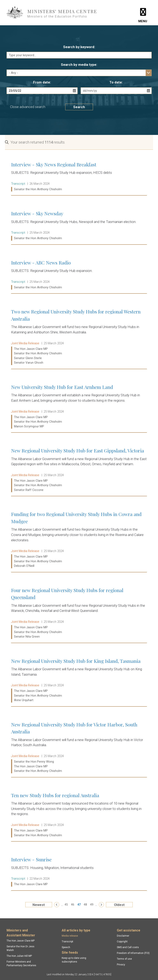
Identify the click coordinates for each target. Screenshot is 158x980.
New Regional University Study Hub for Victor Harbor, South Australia (79, 748)
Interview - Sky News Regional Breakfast (79, 177)
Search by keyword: (79, 47)
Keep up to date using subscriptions (74, 960)
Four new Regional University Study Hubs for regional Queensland (79, 613)
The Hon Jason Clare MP (21, 941)
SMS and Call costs (128, 947)
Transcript (67, 942)
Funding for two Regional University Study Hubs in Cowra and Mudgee (79, 540)
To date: (116, 82)
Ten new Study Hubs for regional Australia (79, 815)
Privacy (121, 965)
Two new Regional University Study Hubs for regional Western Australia (79, 337)
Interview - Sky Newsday (79, 226)
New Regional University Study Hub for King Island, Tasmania (79, 681)
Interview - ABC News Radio (79, 275)
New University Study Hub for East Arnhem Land (79, 407)
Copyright (122, 942)
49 (92, 905)
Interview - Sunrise (79, 872)
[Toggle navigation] (143, 13)
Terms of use (124, 959)
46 (73, 905)
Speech (66, 947)
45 (66, 905)
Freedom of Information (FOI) (133, 953)
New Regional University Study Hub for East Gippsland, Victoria (79, 470)
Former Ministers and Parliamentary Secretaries (21, 964)
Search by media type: (79, 65)
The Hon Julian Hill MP (19, 956)
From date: (42, 82)
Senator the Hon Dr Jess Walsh (20, 948)
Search (79, 107)
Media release (70, 936)
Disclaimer (123, 936)
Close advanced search (28, 107)
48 (85, 905)
